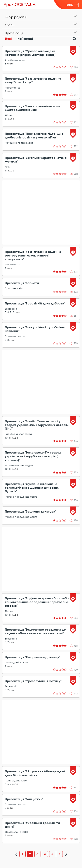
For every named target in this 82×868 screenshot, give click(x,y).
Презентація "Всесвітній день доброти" (35, 303)
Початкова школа (16, 336)
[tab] (41, 17)
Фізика (9, 115)
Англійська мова (15, 60)
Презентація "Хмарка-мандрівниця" (32, 657)
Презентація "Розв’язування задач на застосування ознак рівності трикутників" (33, 255)
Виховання (11, 309)
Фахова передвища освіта (21, 497)
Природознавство (16, 780)
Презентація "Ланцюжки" (24, 799)
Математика (13, 88)
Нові (8, 39)
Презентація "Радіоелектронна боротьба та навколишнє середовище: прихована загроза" (37, 602)
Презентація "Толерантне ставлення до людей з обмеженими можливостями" (35, 631)
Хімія (8, 167)
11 (6, 119)
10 (6, 438)
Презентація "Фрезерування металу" (33, 681)
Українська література (19, 465)
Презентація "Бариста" (22, 283)
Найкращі (25, 39)
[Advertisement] (41, 212)
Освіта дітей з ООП (16, 662)
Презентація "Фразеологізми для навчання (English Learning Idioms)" (31, 53)
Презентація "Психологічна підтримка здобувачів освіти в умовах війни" (34, 135)
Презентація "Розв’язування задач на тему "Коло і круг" (33, 80)
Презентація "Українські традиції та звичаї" (32, 825)
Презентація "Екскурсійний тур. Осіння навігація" (35, 329)
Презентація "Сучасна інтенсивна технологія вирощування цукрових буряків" (32, 487)
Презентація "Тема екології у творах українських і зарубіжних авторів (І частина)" (33, 456)
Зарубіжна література (18, 434)
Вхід (73, 5)
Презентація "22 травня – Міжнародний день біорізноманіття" (35, 773)
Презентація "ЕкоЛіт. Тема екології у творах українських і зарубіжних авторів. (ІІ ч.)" (37, 425)
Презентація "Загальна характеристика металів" (36, 159)
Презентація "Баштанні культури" (31, 511)
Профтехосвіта (14, 288)
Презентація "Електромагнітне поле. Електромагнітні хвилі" (33, 108)
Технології (10, 686)
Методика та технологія (19, 143)
